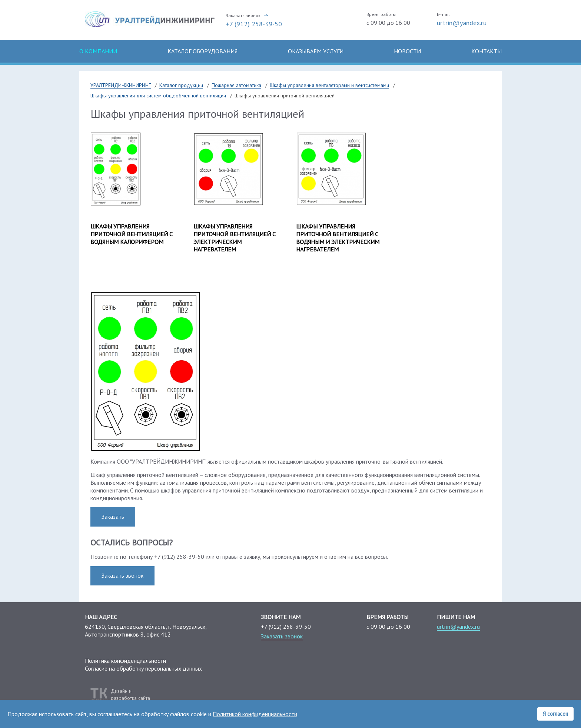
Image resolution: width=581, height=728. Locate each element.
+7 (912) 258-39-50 (254, 24)
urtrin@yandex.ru (462, 23)
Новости (407, 51)
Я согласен (555, 714)
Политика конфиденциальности (125, 661)
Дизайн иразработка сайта (130, 694)
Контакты (487, 51)
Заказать (113, 517)
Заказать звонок (243, 16)
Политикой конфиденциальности (255, 714)
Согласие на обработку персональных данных (143, 668)
